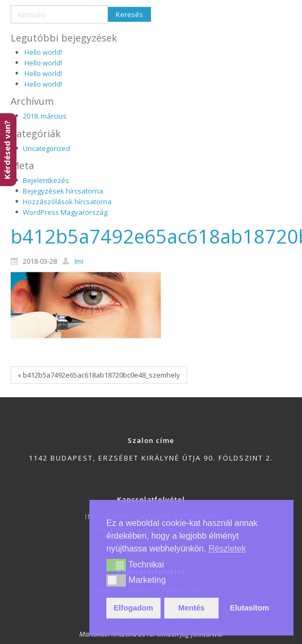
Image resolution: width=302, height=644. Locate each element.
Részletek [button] (227, 549)
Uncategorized (47, 148)
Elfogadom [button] (133, 608)
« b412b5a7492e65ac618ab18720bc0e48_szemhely (99, 375)
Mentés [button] (191, 608)
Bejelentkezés (46, 180)
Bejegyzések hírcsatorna (63, 191)
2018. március (45, 116)
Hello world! (43, 52)
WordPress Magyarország (65, 212)
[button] (116, 565)
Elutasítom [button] (249, 608)
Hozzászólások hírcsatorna (67, 202)
